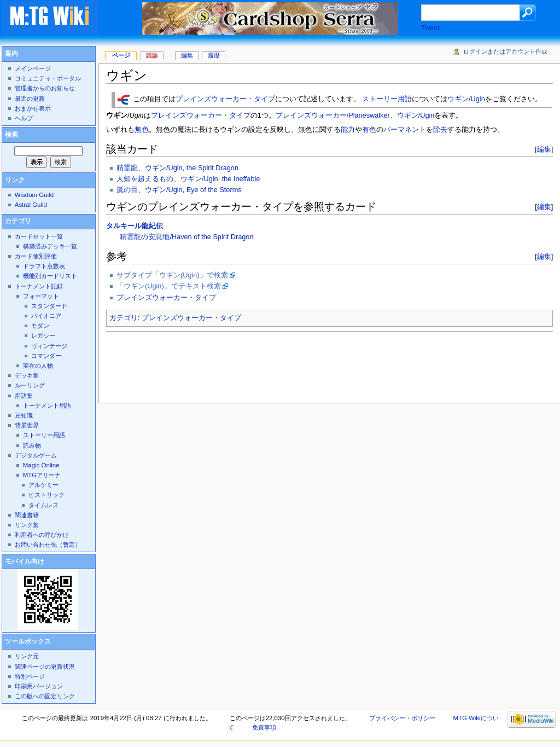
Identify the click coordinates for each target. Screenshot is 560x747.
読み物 (32, 445)
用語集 (24, 396)
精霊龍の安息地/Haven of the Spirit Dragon (186, 237)
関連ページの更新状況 (45, 667)
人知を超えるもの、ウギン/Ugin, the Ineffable (188, 179)
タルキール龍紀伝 (135, 226)
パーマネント (405, 130)
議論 (152, 55)
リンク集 (27, 525)
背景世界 (27, 425)
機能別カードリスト (50, 276)
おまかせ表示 (33, 108)
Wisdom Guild (34, 195)
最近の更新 (30, 99)
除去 (440, 130)
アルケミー (43, 485)
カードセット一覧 (39, 236)
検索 (11, 135)
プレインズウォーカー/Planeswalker (333, 115)
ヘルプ (24, 118)
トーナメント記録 (39, 286)
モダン (40, 326)
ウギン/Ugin (466, 100)
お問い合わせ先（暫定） (48, 545)
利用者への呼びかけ (42, 535)
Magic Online (41, 465)
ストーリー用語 (387, 100)
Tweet (430, 28)
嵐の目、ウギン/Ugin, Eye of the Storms (179, 190)
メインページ (33, 68)
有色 (369, 130)
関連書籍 (27, 515)
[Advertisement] (305, 364)
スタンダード (49, 306)
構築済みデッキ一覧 (50, 246)
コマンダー (46, 356)
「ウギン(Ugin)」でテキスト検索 (169, 286)
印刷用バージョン (39, 686)
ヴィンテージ (49, 346)
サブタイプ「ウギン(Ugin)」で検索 (172, 275)
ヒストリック (46, 495)
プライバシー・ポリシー (402, 718)
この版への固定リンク (45, 696)
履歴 (214, 55)
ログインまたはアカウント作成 (505, 51)
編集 (544, 149)
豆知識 (24, 415)
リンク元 (27, 656)
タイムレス (43, 505)
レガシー (43, 335)
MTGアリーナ (42, 475)
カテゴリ (124, 318)
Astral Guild (31, 205)
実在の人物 (38, 366)
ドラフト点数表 (44, 266)
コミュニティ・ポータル (48, 78)
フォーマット (41, 296)
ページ (121, 55)
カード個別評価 (36, 256)
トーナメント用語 (47, 406)
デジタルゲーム (36, 455)
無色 (142, 130)
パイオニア (46, 316)
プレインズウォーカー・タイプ (225, 100)
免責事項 (264, 727)
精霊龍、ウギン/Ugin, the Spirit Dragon (177, 168)
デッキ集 (27, 375)
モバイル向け (25, 561)
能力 (348, 130)
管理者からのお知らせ (45, 88)
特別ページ (30, 676)
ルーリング (30, 385)
